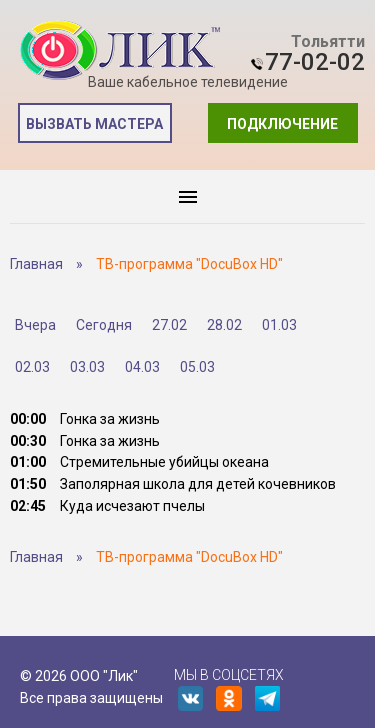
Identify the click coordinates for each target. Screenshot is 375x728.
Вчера (35, 325)
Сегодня (104, 325)
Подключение (282, 124)
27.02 (169, 325)
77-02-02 (315, 62)
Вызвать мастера (94, 124)
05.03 (197, 367)
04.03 (142, 367)
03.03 (87, 367)
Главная (36, 264)
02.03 (32, 367)
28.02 (224, 325)
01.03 (279, 325)
